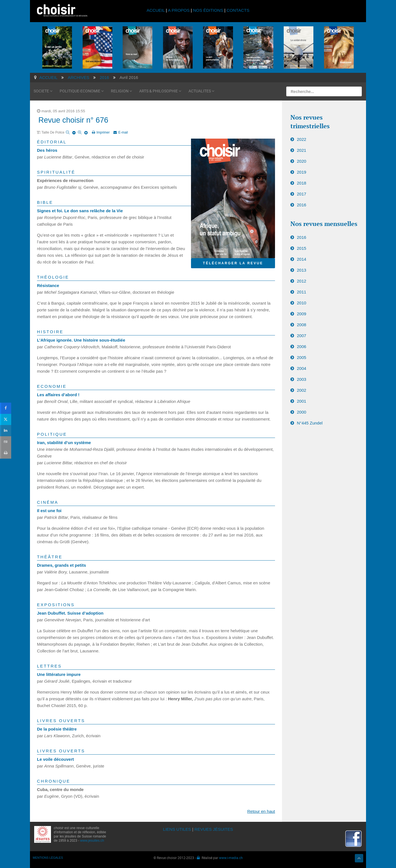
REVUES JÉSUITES (214, 829)
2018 (301, 183)
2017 (301, 194)
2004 (301, 368)
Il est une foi (49, 511)
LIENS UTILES (177, 829)
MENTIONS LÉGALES (48, 858)
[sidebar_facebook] (5, 408)
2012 (301, 281)
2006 (301, 347)
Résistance (48, 285)
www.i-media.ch (231, 858)
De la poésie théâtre (57, 729)
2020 (301, 161)
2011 (301, 292)
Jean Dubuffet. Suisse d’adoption (70, 613)
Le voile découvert (55, 759)
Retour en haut (261, 811)
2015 (301, 248)
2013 (301, 270)
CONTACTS (238, 10)
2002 (301, 390)
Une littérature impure (59, 674)
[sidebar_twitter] (5, 420)
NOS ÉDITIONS (208, 10)
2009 (301, 314)
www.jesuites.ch (92, 841)
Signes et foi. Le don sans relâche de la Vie (80, 211)
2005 (301, 357)
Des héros (47, 150)
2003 (301, 379)
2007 (301, 336)
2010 (301, 303)
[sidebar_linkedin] (5, 431)
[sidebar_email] (5, 442)
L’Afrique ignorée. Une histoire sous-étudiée (81, 340)
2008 (301, 325)
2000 (301, 412)
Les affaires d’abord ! (58, 395)
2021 (301, 150)
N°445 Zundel (310, 423)
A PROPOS (179, 10)
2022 (301, 139)
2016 (301, 205)
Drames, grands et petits (61, 565)
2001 (301, 401)
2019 (301, 172)
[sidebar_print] (5, 453)
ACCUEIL (156, 10)
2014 (301, 259)
